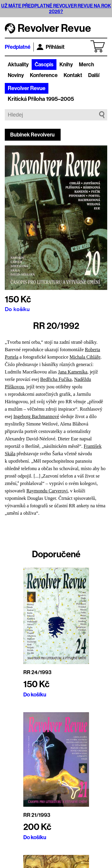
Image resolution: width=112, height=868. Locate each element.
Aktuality (18, 65)
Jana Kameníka (73, 372)
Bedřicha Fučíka (56, 379)
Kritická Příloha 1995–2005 (41, 99)
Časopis (44, 65)
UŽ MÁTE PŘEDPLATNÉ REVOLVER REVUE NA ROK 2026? (56, 9)
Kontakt (73, 75)
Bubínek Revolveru (32, 135)
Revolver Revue (27, 88)
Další (94, 75)
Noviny (16, 75)
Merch (86, 65)
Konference (44, 75)
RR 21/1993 (37, 815)
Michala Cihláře (85, 357)
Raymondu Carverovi (47, 491)
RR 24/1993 (37, 672)
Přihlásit (51, 47)
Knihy (66, 65)
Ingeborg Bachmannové (36, 416)
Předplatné (18, 47)
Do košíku (17, 309)
